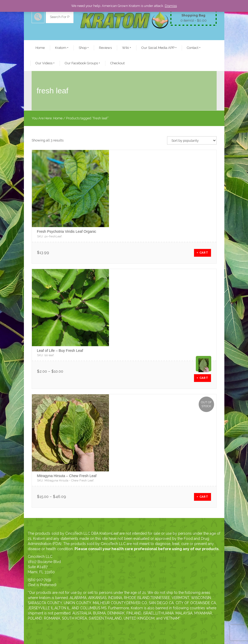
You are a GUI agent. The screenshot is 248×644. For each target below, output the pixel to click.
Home (40, 48)
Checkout (117, 63)
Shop (84, 48)
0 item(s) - (194, 18)
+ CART (203, 253)
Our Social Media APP (159, 48)
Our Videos (45, 63)
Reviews (105, 48)
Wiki (127, 48)
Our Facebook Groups (82, 63)
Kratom (62, 48)
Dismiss (171, 6)
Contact (194, 48)
